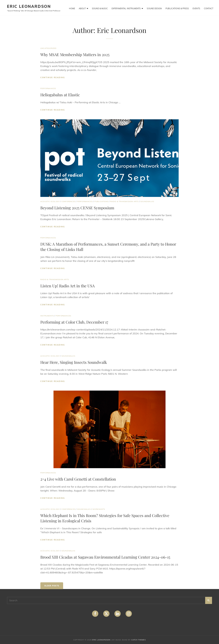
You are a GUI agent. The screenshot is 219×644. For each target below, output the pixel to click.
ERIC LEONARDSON (29, 6)
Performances (48, 88)
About (82, 8)
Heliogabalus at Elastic (60, 95)
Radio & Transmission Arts (124, 201)
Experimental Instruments (126, 8)
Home (72, 8)
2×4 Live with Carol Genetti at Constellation (78, 479)
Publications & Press (177, 8)
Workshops (99, 509)
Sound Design (154, 8)
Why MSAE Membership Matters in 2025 (75, 54)
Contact (209, 8)
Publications (101, 201)
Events (196, 8)
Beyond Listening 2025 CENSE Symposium (77, 208)
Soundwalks (147, 201)
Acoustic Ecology (50, 201)
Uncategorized (48, 48)
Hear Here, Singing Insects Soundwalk (74, 362)
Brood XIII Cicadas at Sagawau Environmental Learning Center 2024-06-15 (105, 557)
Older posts (52, 586)
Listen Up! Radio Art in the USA (68, 286)
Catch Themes (138, 640)
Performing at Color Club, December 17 (74, 322)
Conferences (68, 201)
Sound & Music (100, 8)
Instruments (47, 316)
